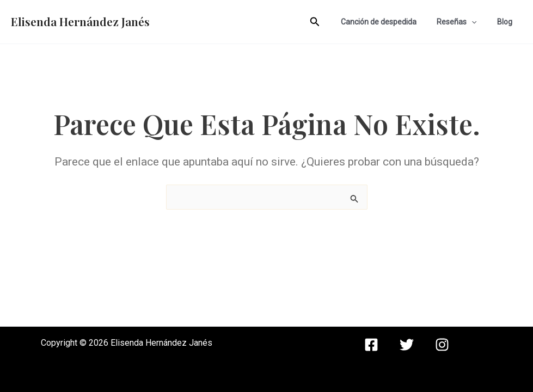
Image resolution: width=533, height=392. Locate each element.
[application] (479, 22)
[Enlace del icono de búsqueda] (330, 22)
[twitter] (407, 345)
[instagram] (442, 345)
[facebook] (371, 345)
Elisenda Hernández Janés (80, 21)
